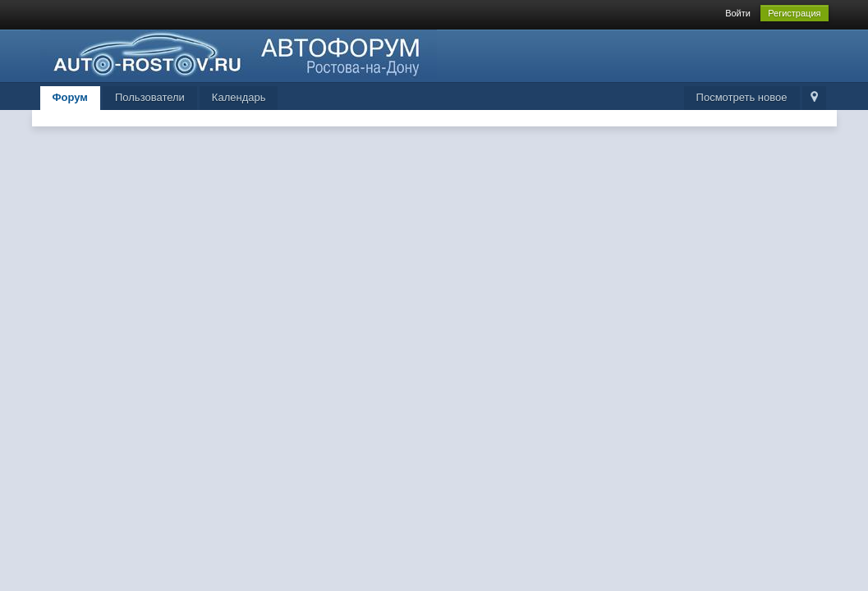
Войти (738, 13)
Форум (70, 97)
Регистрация (794, 13)
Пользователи (150, 97)
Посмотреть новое (742, 97)
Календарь (239, 97)
